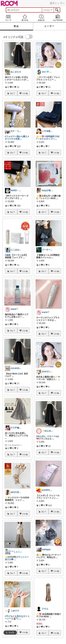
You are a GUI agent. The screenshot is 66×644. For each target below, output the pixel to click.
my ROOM (58, 18)
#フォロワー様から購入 (16, 136)
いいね (25, 93)
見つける (25, 18)
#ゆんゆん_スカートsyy (48, 436)
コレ (12, 93)
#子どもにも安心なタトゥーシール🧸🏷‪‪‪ (17, 617)
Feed (8, 18)
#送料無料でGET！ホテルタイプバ (48, 138)
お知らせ (41, 18)
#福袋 (8, 255)
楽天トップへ (57, 3)
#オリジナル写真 (17, 138)
